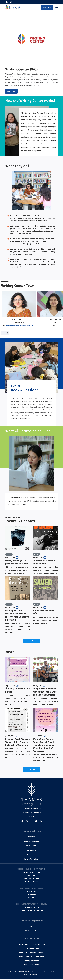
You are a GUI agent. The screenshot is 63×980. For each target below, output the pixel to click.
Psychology (32, 892)
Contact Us (54, 2)
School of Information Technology (32, 905)
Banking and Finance (32, 880)
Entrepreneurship (32, 883)
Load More (32, 642)
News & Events (32, 847)
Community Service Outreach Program (32, 946)
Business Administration (32, 873)
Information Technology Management (32, 912)
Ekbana (37, 976)
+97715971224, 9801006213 (32, 814)
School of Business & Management (32, 870)
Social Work (32, 895)
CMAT (32, 928)
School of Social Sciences (32, 889)
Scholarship (32, 852)
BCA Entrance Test (32, 932)
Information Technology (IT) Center (32, 954)
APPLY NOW (47, 8)
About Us (32, 838)
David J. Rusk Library (32, 860)
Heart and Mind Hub (32, 950)
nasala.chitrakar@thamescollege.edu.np (20, 326)
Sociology (32, 899)
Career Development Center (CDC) (32, 958)
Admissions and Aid (32, 843)
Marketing (32, 876)
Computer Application (32, 909)
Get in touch (11, 91)
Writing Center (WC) (32, 962)
